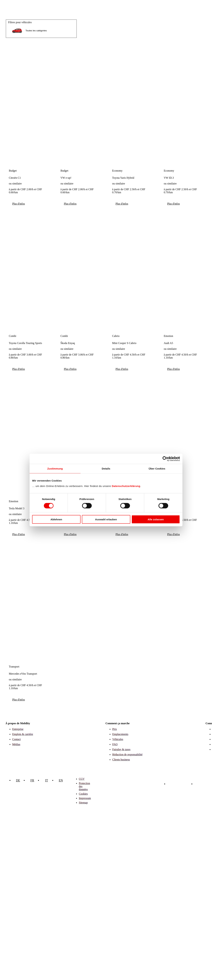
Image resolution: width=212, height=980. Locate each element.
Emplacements (120, 734)
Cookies (83, 794)
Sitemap (83, 803)
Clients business (121, 760)
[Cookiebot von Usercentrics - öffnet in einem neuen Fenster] (165, 459)
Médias (16, 744)
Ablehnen (56, 519)
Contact (16, 739)
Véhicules (118, 739)
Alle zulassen (156, 519)
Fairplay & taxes (121, 749)
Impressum (85, 798)
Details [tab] (106, 469)
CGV (82, 779)
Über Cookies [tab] (157, 469)
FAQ (115, 744)
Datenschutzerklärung (126, 486)
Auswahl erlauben (106, 519)
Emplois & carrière (23, 734)
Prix (115, 729)
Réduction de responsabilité (127, 754)
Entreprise (18, 729)
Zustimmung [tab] (55, 469)
